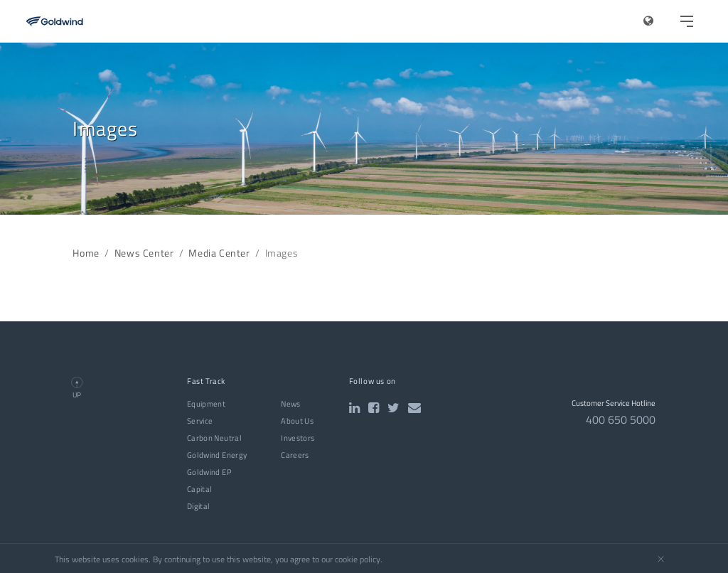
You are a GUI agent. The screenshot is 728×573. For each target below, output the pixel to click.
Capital (200, 489)
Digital (199, 506)
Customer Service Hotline (614, 403)
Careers (295, 455)
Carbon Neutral (214, 438)
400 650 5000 (621, 419)
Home (86, 253)
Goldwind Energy (217, 455)
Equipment (206, 404)
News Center (144, 253)
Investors (298, 438)
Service (200, 421)
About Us (297, 421)
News (290, 404)
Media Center (219, 253)
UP (77, 395)
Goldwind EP (209, 472)
